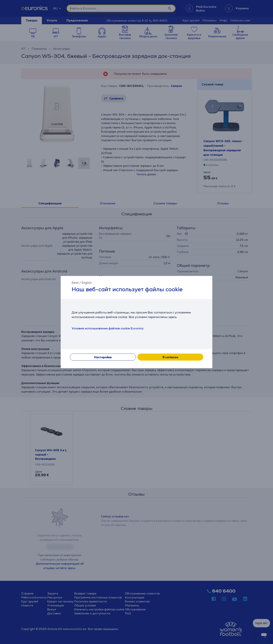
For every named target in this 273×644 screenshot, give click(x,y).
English (87, 283)
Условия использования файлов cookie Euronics (108, 328)
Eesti (75, 283)
